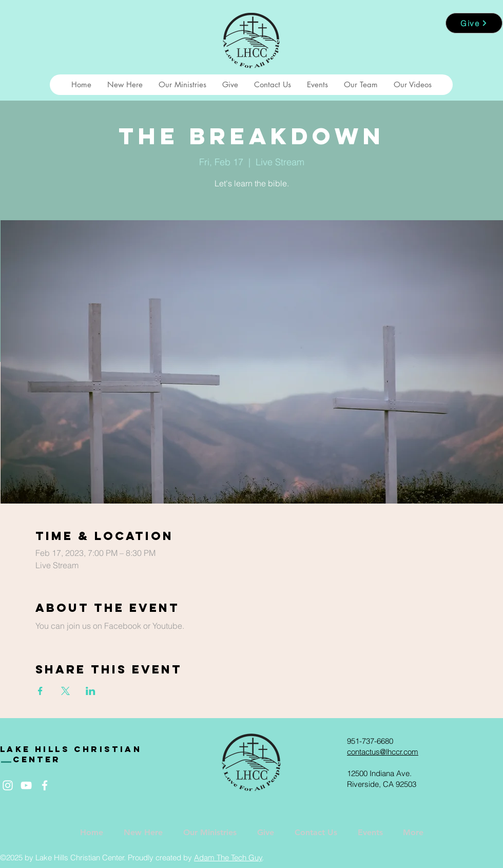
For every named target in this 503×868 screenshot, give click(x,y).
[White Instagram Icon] (8, 785)
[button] (125, 85)
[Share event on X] (65, 691)
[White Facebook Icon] (45, 785)
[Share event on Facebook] (40, 691)
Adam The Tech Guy (228, 857)
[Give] (474, 23)
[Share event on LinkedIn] (91, 691)
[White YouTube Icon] (26, 785)
